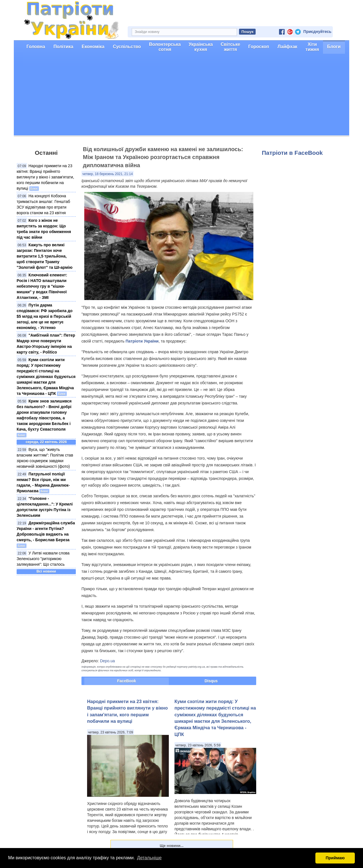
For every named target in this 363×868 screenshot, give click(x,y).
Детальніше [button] (149, 858)
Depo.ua (108, 661)
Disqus (211, 681)
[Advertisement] (181, 96)
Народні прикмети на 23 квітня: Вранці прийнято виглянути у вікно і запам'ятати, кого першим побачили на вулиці (45, 177)
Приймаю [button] (335, 858)
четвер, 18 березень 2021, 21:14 (108, 174)
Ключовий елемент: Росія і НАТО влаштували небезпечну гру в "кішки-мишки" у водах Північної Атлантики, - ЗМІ (42, 286)
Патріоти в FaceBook (292, 153)
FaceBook (127, 681)
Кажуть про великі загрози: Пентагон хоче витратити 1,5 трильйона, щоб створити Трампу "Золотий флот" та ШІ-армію (45, 256)
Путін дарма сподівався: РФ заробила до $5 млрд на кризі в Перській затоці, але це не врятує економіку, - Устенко (45, 316)
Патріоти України (142, 341)
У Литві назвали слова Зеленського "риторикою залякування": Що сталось (43, 559)
